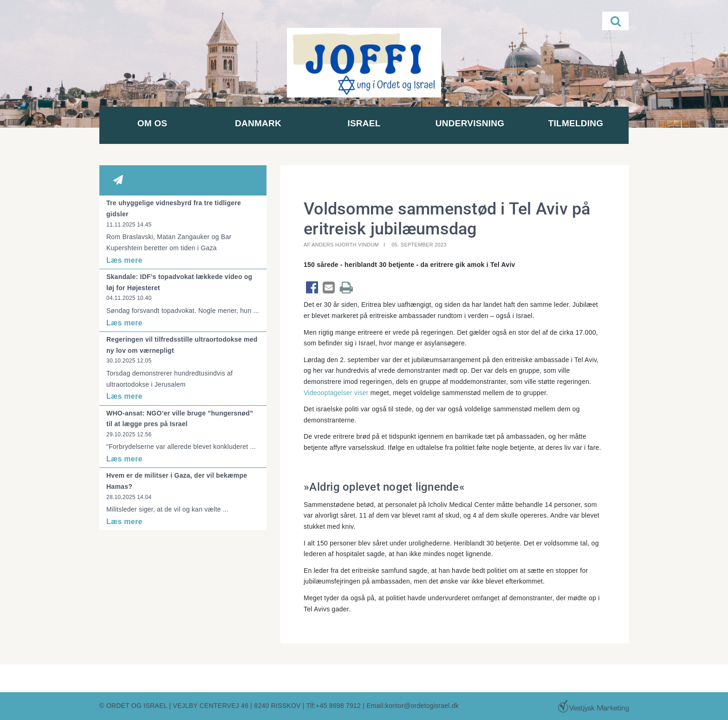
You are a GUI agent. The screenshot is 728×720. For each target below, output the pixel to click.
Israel (364, 123)
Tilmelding (576, 123)
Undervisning (470, 123)
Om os (153, 123)
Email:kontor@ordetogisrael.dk (413, 706)
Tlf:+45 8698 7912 (334, 706)
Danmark (258, 123)
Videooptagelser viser (336, 393)
